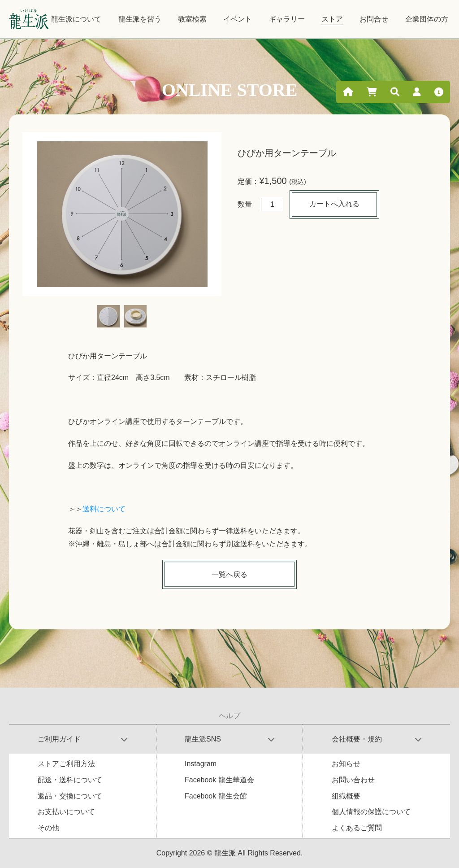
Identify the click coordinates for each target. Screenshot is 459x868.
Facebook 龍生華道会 (219, 780)
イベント (238, 19)
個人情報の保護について (371, 812)
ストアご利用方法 (66, 764)
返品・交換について (70, 796)
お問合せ (374, 19)
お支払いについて (66, 812)
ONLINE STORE (230, 90)
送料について (104, 509)
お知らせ (346, 764)
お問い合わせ (353, 780)
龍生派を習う (140, 19)
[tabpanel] (122, 214)
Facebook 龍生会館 (216, 796)
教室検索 (192, 19)
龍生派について (76, 19)
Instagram (201, 764)
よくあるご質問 (357, 828)
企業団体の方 (427, 19)
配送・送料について (70, 780)
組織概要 (346, 796)
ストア (332, 19)
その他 (48, 828)
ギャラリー (287, 19)
